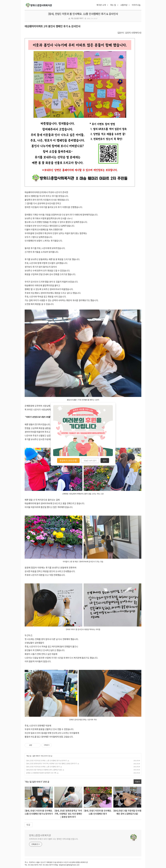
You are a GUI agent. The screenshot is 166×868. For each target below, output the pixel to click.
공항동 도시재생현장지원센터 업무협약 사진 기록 (41, 773)
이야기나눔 (136, 5)
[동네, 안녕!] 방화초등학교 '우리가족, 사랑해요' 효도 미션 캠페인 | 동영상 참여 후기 (51, 764)
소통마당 (125, 5)
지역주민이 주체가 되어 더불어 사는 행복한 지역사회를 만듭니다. (54, 839)
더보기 (137, 782)
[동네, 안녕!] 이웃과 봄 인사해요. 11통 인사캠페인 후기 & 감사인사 (83, 14)
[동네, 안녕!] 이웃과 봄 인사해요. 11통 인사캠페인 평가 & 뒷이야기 (46, 761)
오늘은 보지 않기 (90, 460)
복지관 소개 (102, 5)
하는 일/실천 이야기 (77, 18)
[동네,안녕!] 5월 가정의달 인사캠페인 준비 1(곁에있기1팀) (44, 770)
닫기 (105, 460)
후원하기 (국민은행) (68, 460)
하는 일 (114, 5)
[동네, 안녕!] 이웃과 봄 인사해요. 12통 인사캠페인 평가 (43, 767)
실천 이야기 (36, 756)
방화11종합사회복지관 (40, 835)
